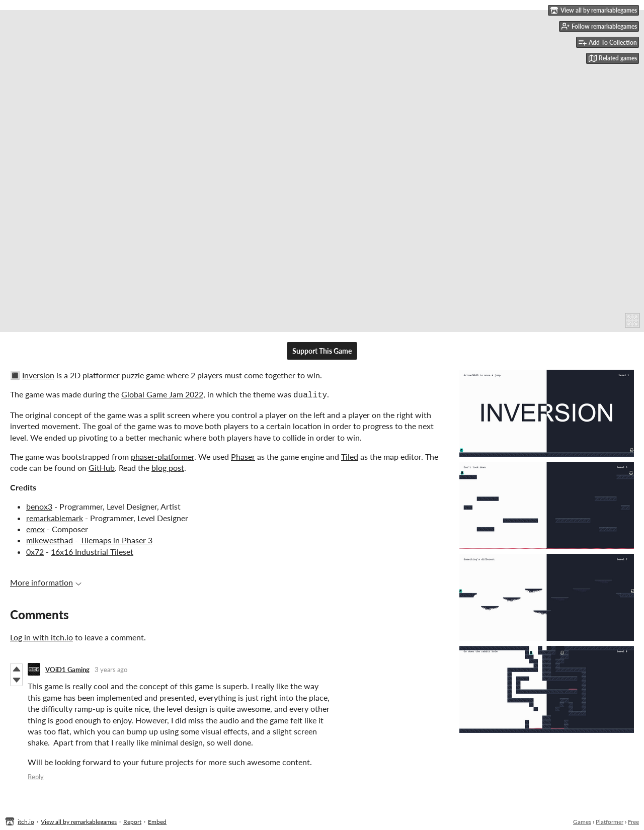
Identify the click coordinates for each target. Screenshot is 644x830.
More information (46, 581)
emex (35, 528)
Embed (157, 821)
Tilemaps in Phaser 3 (116, 539)
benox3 (39, 505)
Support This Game (322, 351)
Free (633, 821)
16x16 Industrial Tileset (92, 551)
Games (582, 821)
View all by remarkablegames (79, 821)
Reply (36, 776)
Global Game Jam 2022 (162, 394)
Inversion (38, 375)
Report (132, 821)
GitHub (102, 467)
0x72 (35, 551)
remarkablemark (55, 517)
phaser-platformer (163, 455)
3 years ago (111, 669)
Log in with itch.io (42, 636)
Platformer (610, 821)
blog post (168, 467)
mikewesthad (50, 539)
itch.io (26, 821)
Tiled (350, 455)
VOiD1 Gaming (67, 669)
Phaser (243, 455)
